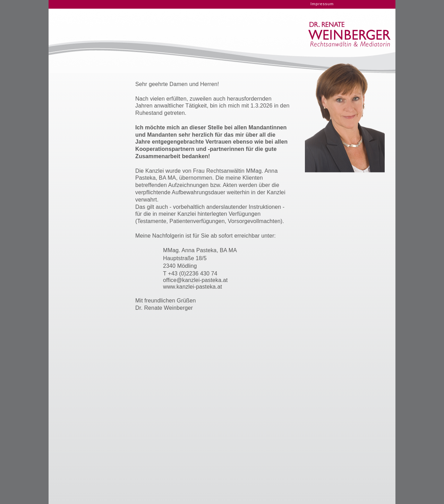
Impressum (322, 4)
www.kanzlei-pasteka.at (193, 287)
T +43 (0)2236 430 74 (190, 274)
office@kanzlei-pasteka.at (195, 280)
